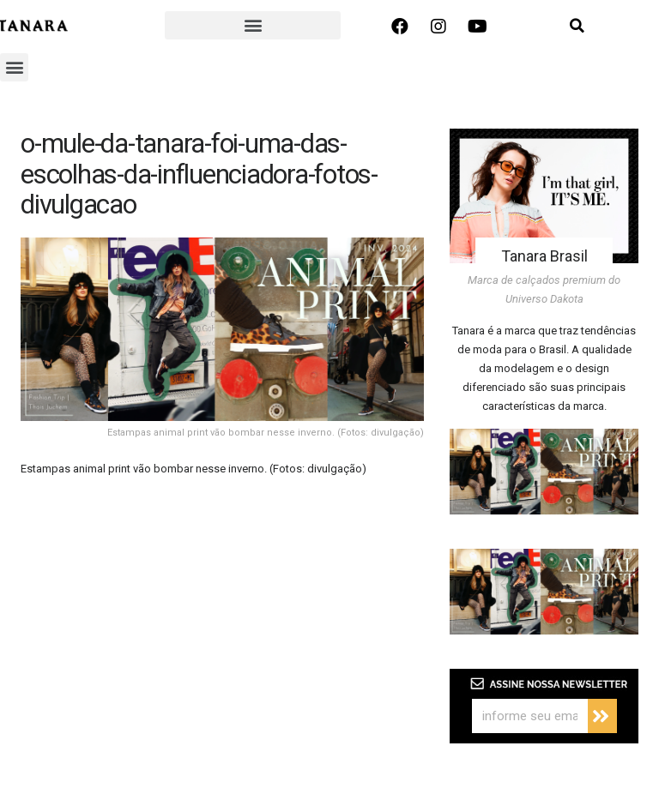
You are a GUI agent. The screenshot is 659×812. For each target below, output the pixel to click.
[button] (253, 25)
